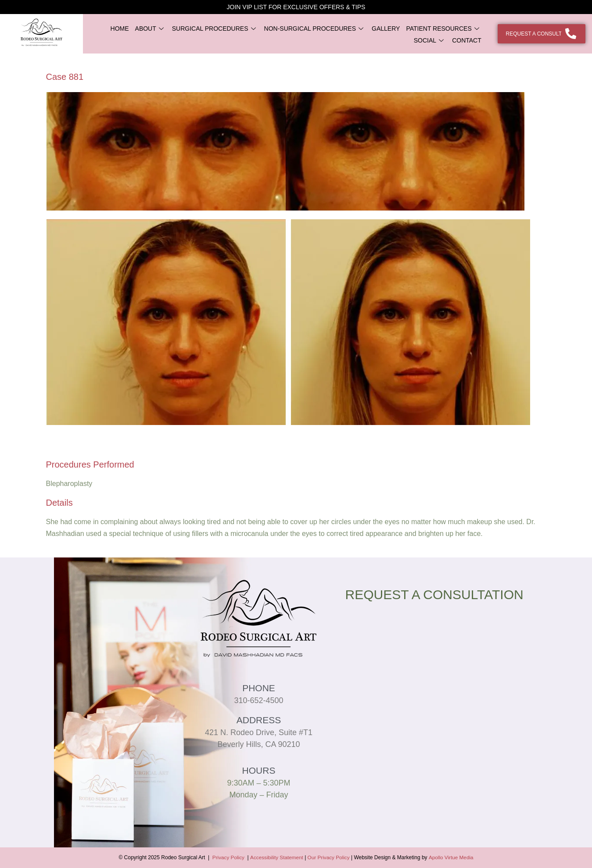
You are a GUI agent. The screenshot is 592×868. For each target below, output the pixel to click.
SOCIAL (430, 40)
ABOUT (151, 29)
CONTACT (467, 40)
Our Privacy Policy (329, 857)
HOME (120, 29)
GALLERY (386, 29)
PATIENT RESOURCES (443, 29)
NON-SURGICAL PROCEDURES (315, 29)
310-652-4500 (258, 700)
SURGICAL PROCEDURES (215, 29)
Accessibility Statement (277, 857)
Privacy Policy (227, 857)
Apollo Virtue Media (452, 857)
